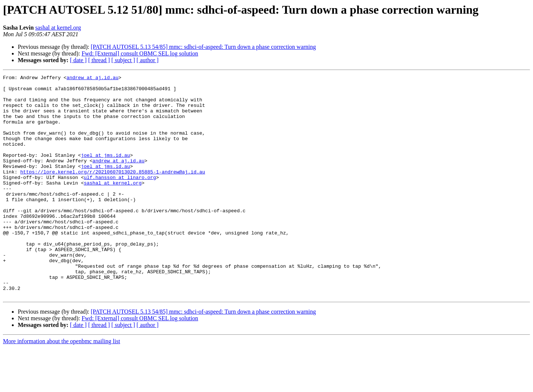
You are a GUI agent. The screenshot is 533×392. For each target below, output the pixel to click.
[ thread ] (99, 60)
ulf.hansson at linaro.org (120, 198)
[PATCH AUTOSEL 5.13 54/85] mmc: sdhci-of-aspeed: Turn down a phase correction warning (203, 47)
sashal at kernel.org (58, 28)
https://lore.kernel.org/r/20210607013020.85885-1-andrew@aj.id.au (113, 192)
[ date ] (78, 60)
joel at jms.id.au (106, 172)
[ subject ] (123, 60)
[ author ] (148, 60)
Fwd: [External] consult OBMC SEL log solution (140, 53)
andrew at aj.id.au (93, 78)
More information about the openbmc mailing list (61, 386)
